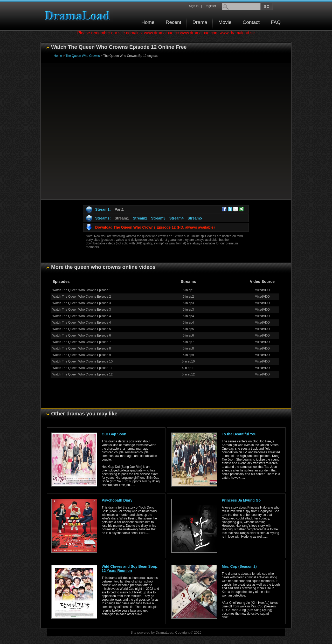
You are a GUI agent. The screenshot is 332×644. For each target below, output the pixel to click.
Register (210, 6)
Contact (251, 22)
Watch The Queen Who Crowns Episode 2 (82, 297)
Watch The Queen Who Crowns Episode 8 (82, 348)
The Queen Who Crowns (82, 56)
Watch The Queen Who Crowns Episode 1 (82, 290)
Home (148, 22)
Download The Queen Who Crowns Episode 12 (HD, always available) (155, 227)
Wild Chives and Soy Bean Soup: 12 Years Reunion (130, 568)
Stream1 (122, 218)
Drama (200, 22)
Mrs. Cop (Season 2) (239, 566)
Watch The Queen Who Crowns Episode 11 (82, 368)
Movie (225, 22)
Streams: (103, 218)
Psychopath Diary (117, 500)
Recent (174, 22)
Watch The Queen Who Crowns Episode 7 (82, 342)
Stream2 (140, 218)
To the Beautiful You (239, 434)
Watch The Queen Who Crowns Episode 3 (82, 303)
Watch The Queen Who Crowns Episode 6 (82, 335)
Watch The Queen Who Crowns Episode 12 (82, 374)
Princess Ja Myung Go (241, 500)
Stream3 (158, 218)
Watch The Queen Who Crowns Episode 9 (82, 355)
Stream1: (103, 209)
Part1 (119, 209)
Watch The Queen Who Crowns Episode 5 (82, 329)
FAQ (276, 22)
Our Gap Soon (114, 434)
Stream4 (177, 218)
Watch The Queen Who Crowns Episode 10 (82, 361)
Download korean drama (79, 16)
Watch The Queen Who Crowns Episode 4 (82, 316)
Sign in (194, 6)
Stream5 (195, 218)
